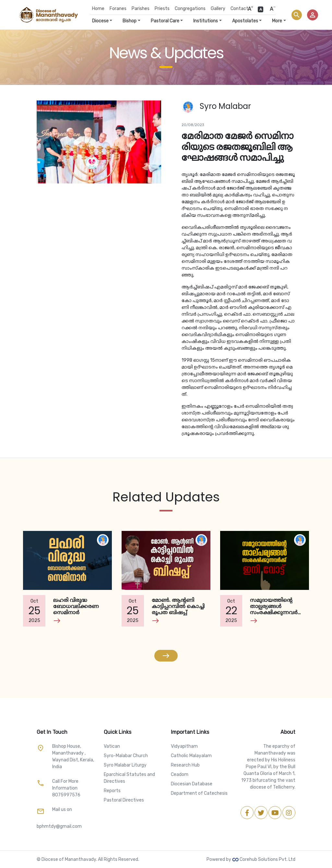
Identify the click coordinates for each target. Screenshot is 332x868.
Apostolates (245, 21)
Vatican (112, 746)
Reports (112, 791)
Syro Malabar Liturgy (125, 765)
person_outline (313, 15)
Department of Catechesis (199, 793)
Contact (239, 9)
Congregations (190, 9)
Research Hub (185, 765)
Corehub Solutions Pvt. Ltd (264, 859)
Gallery (218, 9)
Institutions (206, 21)
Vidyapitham (184, 746)
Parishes (141, 9)
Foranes (118, 9)
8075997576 (66, 795)
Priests (162, 9)
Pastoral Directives (124, 800)
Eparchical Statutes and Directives (129, 778)
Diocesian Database (192, 784)
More (277, 21)
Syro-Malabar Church (126, 756)
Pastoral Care (165, 21)
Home (98, 9)
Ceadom (180, 774)
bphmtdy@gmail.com (59, 826)
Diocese (100, 21)
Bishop (130, 21)
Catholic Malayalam (191, 756)
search (297, 15)
